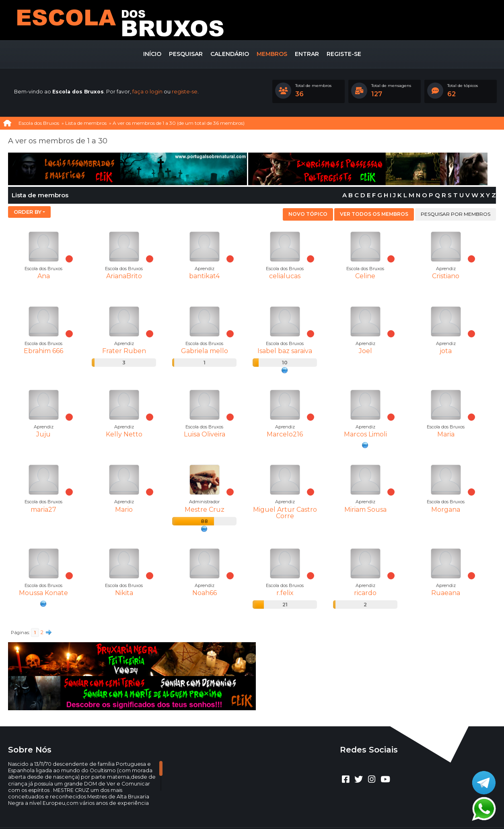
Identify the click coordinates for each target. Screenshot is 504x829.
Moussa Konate (43, 593)
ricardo (365, 593)
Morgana (446, 510)
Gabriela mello (205, 351)
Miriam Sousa (365, 510)
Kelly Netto (124, 434)
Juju (43, 434)
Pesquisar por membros (456, 214)
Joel (365, 351)
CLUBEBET (243, 804)
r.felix (285, 593)
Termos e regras (261, 811)
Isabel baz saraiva (285, 351)
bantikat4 (204, 276)
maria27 (43, 510)
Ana (44, 276)
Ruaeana (446, 593)
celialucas (285, 276)
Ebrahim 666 (43, 351)
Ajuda (230, 811)
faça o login (147, 92)
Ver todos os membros (374, 214)
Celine (365, 276)
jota (446, 351)
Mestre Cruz (205, 510)
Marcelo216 (285, 434)
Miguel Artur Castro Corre (285, 513)
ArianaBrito (124, 276)
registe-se (185, 92)
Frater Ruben (124, 351)
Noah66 (205, 593)
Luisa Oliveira (205, 434)
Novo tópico (308, 214)
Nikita (124, 593)
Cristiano (446, 276)
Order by (28, 212)
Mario (124, 510)
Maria (446, 434)
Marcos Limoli (365, 434)
